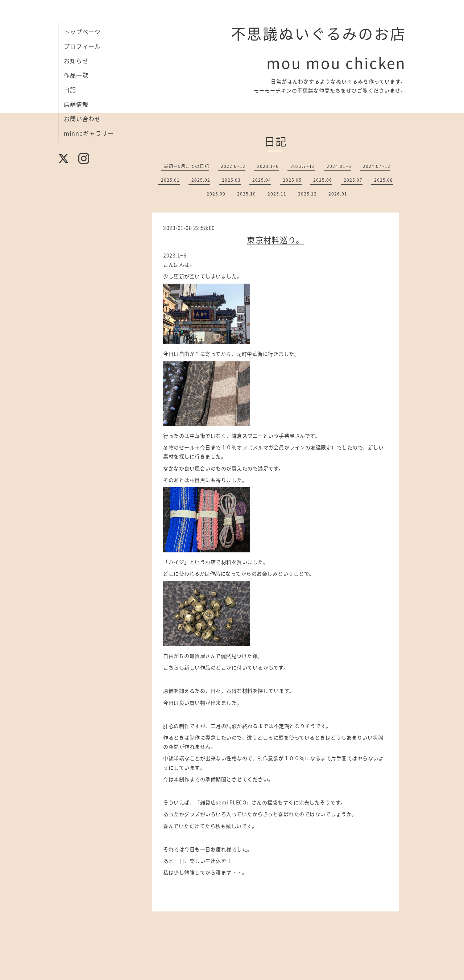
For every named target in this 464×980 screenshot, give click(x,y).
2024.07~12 (377, 166)
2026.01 (338, 194)
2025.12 (307, 194)
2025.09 (216, 194)
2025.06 (323, 180)
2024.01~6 (339, 166)
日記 (70, 90)
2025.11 (277, 194)
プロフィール (82, 46)
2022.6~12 (233, 166)
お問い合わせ (82, 119)
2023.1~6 (268, 166)
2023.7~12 (303, 166)
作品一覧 (76, 75)
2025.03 (231, 180)
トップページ (82, 32)
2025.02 (201, 180)
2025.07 (353, 180)
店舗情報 (76, 104)
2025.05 (292, 180)
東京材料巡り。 (275, 240)
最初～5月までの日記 (187, 166)
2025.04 (262, 180)
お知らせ (76, 61)
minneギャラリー (89, 133)
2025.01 (170, 180)
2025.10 (246, 194)
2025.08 (384, 180)
